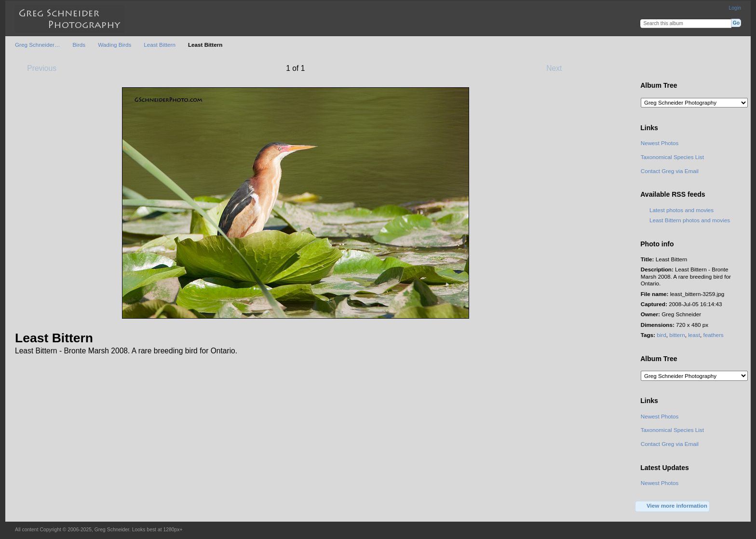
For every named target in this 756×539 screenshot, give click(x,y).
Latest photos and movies (682, 210)
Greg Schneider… (38, 45)
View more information (673, 506)
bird (661, 335)
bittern (677, 335)
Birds (79, 45)
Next (559, 68)
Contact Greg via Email (670, 171)
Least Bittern (160, 45)
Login (735, 8)
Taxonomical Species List (672, 157)
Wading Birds (115, 45)
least (694, 335)
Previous (37, 68)
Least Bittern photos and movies (690, 220)
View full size (646, 67)
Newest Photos (660, 143)
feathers (713, 335)
